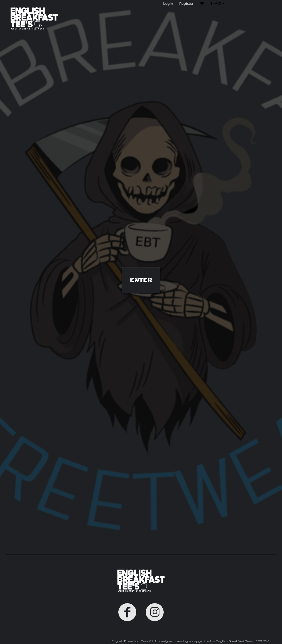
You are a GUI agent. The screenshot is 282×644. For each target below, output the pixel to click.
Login (168, 3)
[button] (219, 3)
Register (186, 3)
